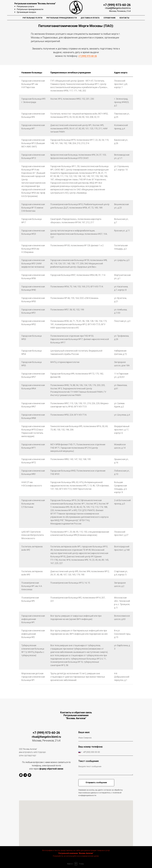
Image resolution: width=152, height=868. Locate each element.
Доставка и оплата (90, 18)
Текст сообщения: (89, 761)
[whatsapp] (21, 775)
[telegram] (25, 775)
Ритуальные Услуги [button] (33, 18)
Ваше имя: (84, 732)
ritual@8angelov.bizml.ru (118, 8)
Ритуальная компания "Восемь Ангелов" (35, 4)
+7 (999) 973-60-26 (117, 5)
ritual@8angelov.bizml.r (46, 737)
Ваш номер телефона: (91, 747)
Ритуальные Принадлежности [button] (62, 18)
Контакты (124, 18)
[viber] (29, 775)
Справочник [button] (110, 18)
